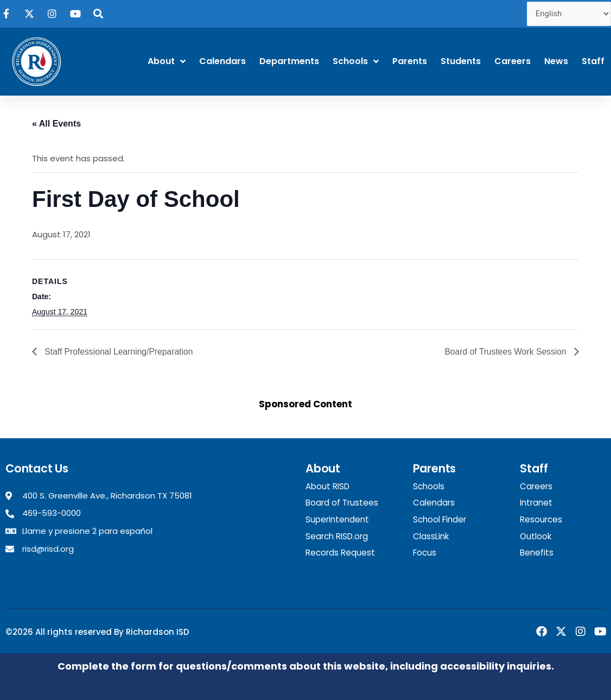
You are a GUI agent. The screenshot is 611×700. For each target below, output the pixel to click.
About (167, 61)
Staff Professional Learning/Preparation (119, 352)
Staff (593, 61)
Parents (410, 61)
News (556, 61)
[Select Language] (569, 14)
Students (461, 61)
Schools (356, 61)
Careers (513, 61)
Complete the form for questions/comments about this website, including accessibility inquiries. (306, 666)
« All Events (56, 124)
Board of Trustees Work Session (505, 352)
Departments (289, 61)
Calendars (222, 61)
